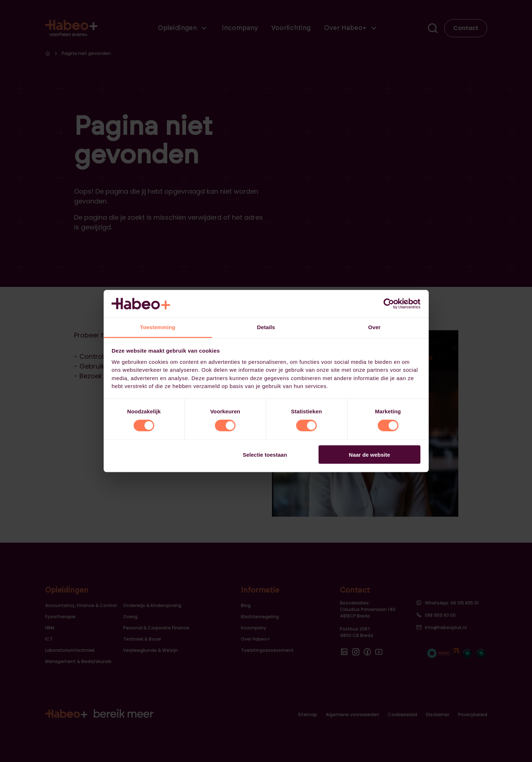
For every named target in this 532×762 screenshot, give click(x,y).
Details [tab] (266, 327)
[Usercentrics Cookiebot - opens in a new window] (389, 303)
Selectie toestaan (265, 454)
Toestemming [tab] (158, 327)
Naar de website (369, 454)
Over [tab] (374, 327)
